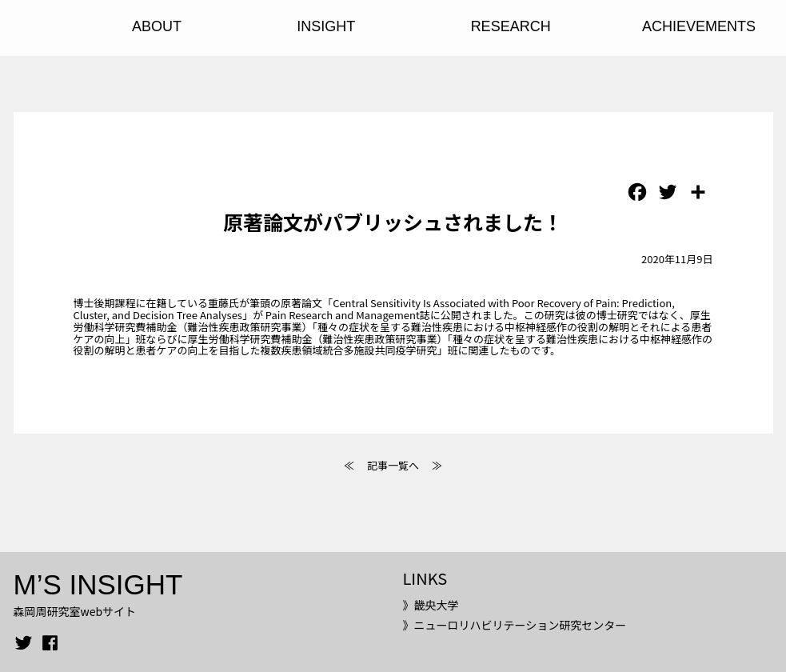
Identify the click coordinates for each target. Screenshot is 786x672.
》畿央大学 (430, 605)
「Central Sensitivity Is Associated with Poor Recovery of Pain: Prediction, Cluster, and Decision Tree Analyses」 (374, 309)
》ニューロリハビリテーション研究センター (514, 625)
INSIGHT (326, 26)
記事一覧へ (393, 465)
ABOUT (157, 26)
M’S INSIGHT (98, 584)
